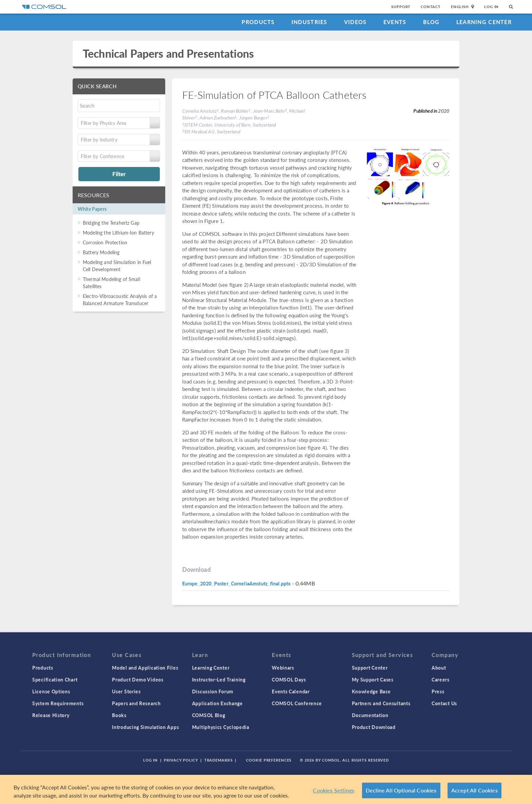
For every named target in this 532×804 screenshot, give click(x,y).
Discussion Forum (213, 691)
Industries (309, 22)
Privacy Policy (181, 760)
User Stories (126, 691)
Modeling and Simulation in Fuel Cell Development (117, 266)
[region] (266, 789)
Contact (431, 7)
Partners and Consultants (381, 703)
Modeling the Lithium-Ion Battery (118, 232)
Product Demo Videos (138, 679)
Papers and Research (136, 703)
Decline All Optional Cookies (401, 790)
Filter (119, 174)
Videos (355, 22)
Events (395, 22)
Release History (51, 715)
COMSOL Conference (297, 703)
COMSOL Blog (209, 715)
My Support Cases (373, 679)
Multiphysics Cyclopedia (221, 727)
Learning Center (484, 22)
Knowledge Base (371, 691)
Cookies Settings (334, 790)
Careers (441, 679)
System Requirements (58, 703)
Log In (491, 7)
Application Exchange (217, 703)
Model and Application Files (145, 668)
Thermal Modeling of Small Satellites (111, 283)
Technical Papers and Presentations (168, 53)
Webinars (283, 668)
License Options (51, 691)
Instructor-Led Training (219, 679)
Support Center (370, 668)
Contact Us (444, 703)
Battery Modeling (101, 252)
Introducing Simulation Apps (145, 727)
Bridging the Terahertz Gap (111, 223)
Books (119, 715)
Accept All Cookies (474, 790)
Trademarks (218, 760)
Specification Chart (55, 679)
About (439, 668)
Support (401, 7)
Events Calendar (291, 691)
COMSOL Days (289, 679)
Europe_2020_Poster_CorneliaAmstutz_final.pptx (236, 583)
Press (438, 691)
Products (258, 22)
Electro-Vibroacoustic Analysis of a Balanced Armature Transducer (120, 300)
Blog (431, 22)
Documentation (370, 715)
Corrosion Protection (105, 242)
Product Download (374, 727)
